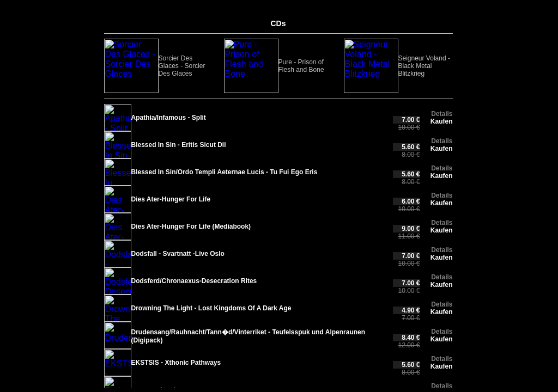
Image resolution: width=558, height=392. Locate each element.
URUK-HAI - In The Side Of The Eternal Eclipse (324, 66)
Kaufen (442, 121)
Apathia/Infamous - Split (169, 118)
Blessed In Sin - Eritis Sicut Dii (179, 145)
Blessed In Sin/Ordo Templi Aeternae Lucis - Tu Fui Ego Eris (225, 172)
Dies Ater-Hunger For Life (171, 199)
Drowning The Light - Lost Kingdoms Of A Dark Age (211, 308)
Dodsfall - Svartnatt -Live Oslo (178, 254)
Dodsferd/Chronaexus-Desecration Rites (194, 281)
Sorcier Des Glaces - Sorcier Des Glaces (128, 66)
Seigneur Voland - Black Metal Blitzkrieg (261, 66)
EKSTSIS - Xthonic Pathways (176, 363)
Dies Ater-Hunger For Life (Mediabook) (191, 226)
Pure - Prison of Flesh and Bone (192, 66)
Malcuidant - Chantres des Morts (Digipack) (389, 66)
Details (442, 114)
